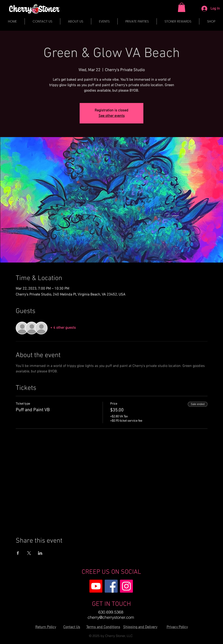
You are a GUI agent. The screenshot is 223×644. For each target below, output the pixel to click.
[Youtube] (96, 586)
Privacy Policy (177, 627)
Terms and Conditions (103, 627)
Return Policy (46, 627)
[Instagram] (126, 586)
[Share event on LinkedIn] (40, 553)
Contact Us (72, 627)
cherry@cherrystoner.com (111, 617)
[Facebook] (111, 586)
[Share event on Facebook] (18, 553)
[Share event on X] (29, 553)
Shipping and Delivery (140, 627)
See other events (112, 116)
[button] (182, 7)
